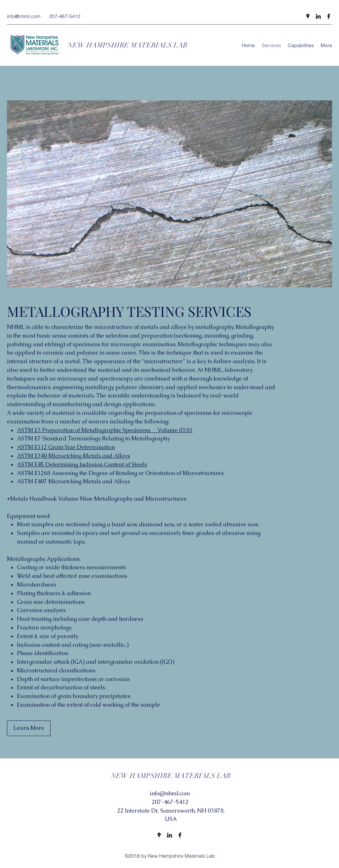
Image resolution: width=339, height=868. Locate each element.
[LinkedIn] (318, 16)
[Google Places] (308, 16)
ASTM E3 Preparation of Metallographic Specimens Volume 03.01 (105, 430)
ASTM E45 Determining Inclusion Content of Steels (82, 464)
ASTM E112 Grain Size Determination (66, 447)
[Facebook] (329, 16)
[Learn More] (29, 728)
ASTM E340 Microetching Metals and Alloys (74, 456)
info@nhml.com (24, 16)
